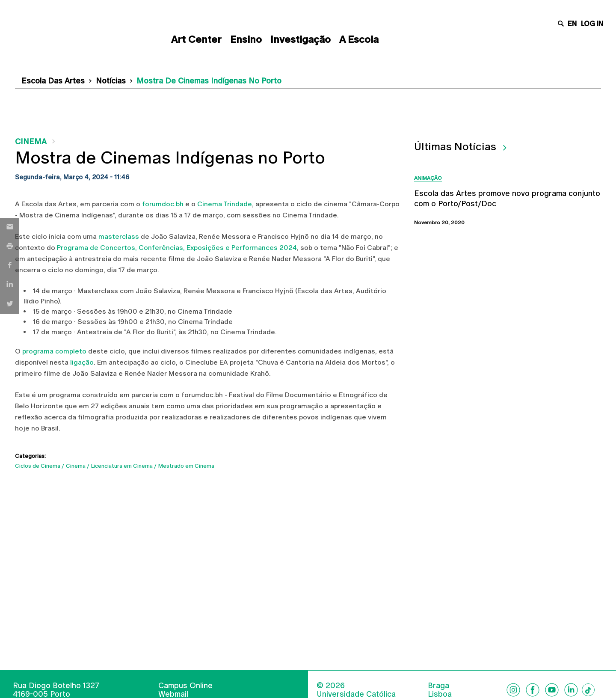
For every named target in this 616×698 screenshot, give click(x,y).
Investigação (301, 39)
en (572, 24)
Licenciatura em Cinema (122, 466)
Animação (428, 178)
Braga (438, 686)
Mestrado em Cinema (186, 466)
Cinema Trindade (225, 204)
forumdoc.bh (163, 204)
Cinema (31, 141)
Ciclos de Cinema (38, 466)
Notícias (111, 81)
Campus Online (185, 685)
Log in (592, 24)
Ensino (246, 39)
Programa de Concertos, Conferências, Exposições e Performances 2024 (177, 248)
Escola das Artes (53, 81)
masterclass (119, 236)
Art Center (196, 39)
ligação (82, 362)
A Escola (359, 39)
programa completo (54, 351)
